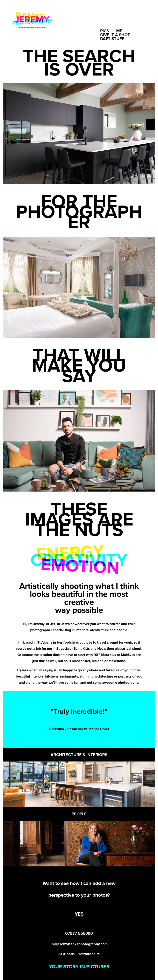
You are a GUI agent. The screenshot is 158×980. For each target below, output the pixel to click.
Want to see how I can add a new (79, 883)
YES (79, 914)
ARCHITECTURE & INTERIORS (79, 755)
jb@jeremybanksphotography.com (79, 944)
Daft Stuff (112, 39)
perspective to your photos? (79, 895)
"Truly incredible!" (79, 711)
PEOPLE (79, 814)
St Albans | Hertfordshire (79, 954)
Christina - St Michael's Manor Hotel (79, 729)
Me (119, 31)
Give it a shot (115, 35)
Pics (105, 31)
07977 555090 (79, 933)
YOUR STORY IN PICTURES (79, 967)
